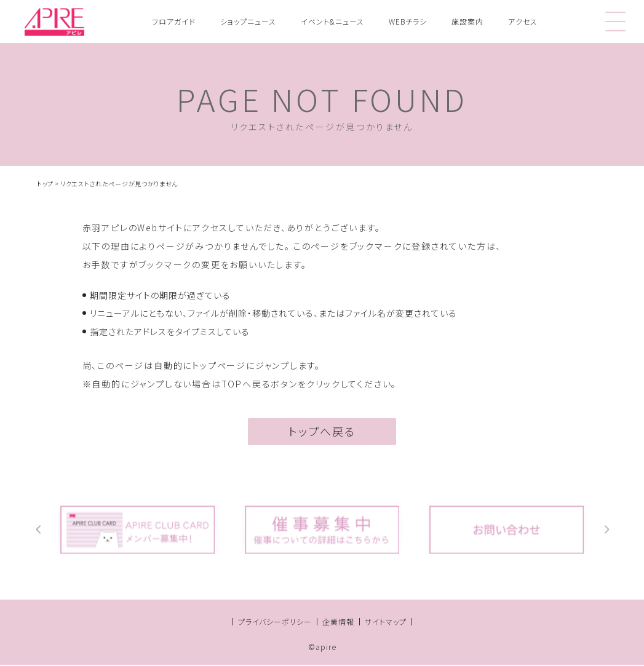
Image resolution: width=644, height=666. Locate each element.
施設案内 (467, 21)
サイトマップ (386, 623)
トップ (45, 184)
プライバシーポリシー (275, 623)
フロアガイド (174, 21)
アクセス (523, 21)
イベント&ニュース (332, 21)
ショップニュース (248, 21)
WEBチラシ (408, 21)
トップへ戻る (322, 434)
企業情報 (338, 623)
